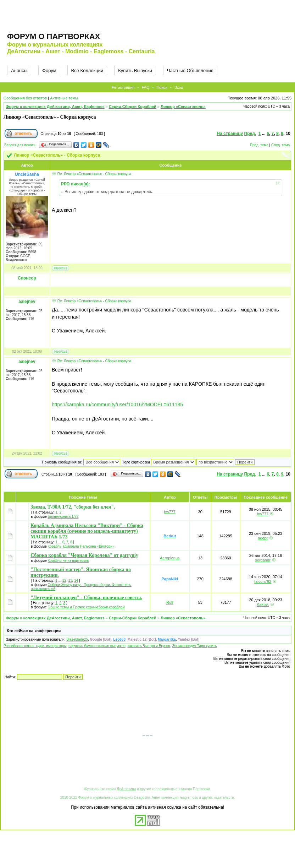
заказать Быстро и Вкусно (149, 646)
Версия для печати (20, 145)
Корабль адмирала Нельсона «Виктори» (81, 546)
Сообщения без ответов (25, 98)
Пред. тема (259, 145)
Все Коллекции (87, 70)
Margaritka (167, 639)
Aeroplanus (170, 558)
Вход (179, 87)
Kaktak (263, 604)
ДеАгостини (126, 789)
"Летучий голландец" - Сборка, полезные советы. (86, 598)
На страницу (230, 134)
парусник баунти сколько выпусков (97, 646)
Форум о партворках (54, 36)
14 (76, 581)
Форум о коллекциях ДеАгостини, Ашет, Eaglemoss (55, 107)
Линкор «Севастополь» (183, 107)
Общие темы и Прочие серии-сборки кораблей (86, 607)
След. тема (280, 145)
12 (64, 581)
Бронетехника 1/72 (63, 517)
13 (70, 581)
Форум (49, 70)
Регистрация (123, 87)
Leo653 (119, 639)
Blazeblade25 (77, 639)
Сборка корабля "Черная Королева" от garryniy (84, 555)
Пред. (250, 134)
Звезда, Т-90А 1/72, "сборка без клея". (73, 507)
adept (263, 538)
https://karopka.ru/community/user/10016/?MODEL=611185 (117, 405)
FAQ (145, 87)
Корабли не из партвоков (68, 561)
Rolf (170, 602)
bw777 (170, 512)
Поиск (162, 87)
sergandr (263, 560)
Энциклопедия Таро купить (194, 646)
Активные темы (64, 98)
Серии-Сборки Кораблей (133, 107)
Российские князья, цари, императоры (35, 646)
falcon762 (263, 581)
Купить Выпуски (135, 70)
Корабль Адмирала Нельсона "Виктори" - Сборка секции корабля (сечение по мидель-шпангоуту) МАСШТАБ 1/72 (87, 531)
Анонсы (19, 70)
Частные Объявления (190, 70)
